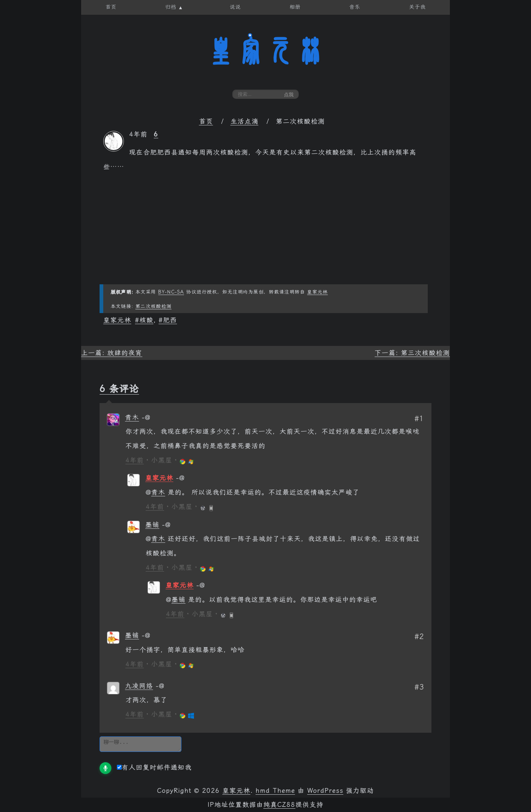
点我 (289, 95)
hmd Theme (275, 791)
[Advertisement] (265, 233)
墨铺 (152, 525)
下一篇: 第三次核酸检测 (412, 353)
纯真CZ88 (279, 805)
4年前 (135, 460)
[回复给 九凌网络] (160, 686)
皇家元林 (265, 51)
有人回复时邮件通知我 (154, 767)
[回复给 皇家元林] (180, 478)
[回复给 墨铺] (166, 525)
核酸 (146, 320)
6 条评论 (119, 389)
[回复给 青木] (146, 417)
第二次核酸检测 (153, 306)
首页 (206, 121)
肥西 (170, 320)
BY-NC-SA (171, 292)
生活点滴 (244, 121)
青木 (132, 417)
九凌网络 (139, 686)
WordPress (325, 791)
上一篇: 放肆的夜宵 (112, 353)
